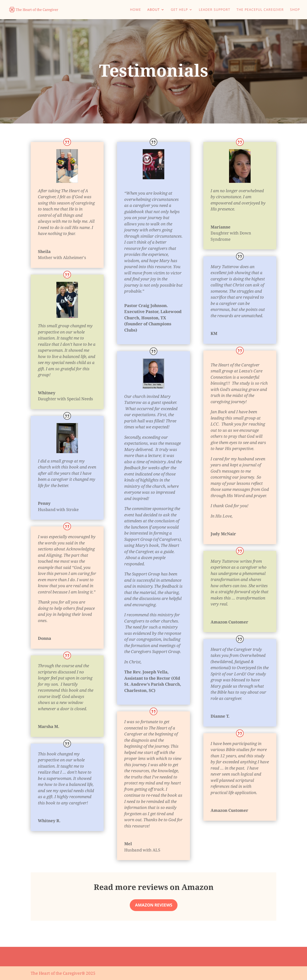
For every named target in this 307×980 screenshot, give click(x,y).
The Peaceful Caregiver (260, 10)
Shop (295, 10)
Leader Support (215, 10)
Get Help (179, 10)
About (153, 10)
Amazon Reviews (154, 905)
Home (136, 10)
